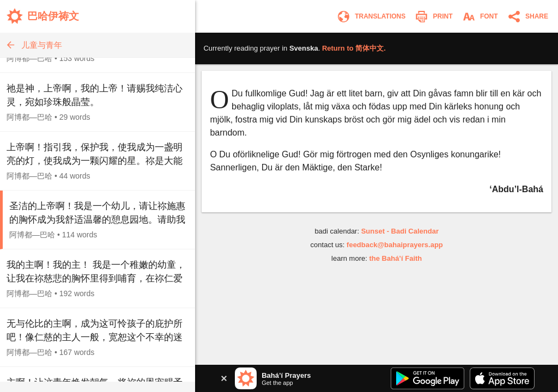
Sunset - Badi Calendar (400, 231)
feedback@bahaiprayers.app (395, 245)
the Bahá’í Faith (395, 258)
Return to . (354, 48)
